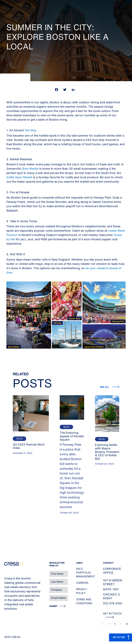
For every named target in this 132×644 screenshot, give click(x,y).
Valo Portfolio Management (85, 573)
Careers (82, 583)
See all (105, 387)
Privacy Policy (81, 591)
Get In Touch (112, 615)
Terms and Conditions (84, 601)
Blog (19, 439)
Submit (54, 606)
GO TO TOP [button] (119, 637)
